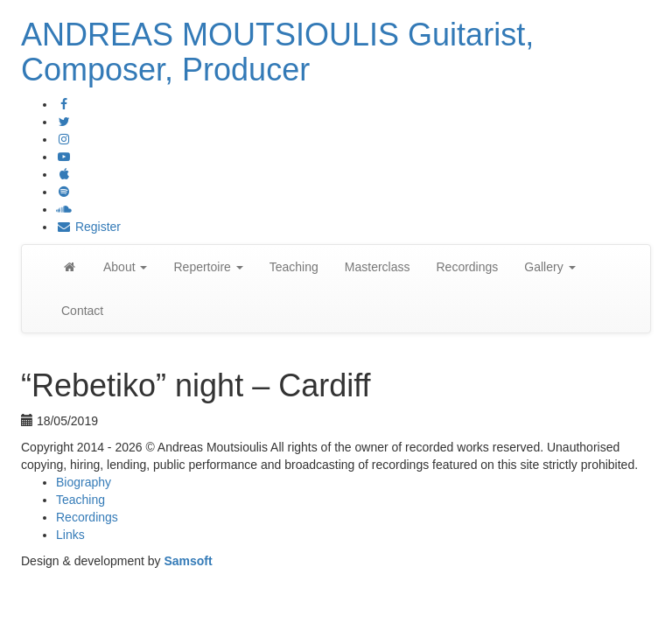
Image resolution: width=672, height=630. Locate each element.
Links (70, 535)
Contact (82, 311)
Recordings (467, 267)
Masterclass (378, 267)
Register (88, 227)
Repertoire (208, 267)
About (125, 267)
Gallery (549, 267)
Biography (84, 482)
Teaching (294, 267)
